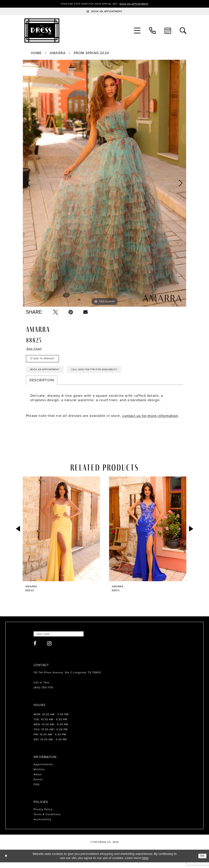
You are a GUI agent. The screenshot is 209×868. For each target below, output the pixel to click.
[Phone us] (152, 31)
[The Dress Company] (42, 31)
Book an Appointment (139, 4)
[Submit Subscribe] (88, 639)
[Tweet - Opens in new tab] (56, 312)
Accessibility (42, 825)
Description (42, 385)
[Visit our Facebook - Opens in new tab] (35, 649)
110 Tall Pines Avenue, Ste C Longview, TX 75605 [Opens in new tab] (67, 678)
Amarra (58, 53)
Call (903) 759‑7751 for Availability (107, 374)
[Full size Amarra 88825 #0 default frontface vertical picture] (104, 184)
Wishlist (39, 775)
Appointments (43, 770)
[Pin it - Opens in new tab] (71, 312)
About (38, 780)
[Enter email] (63, 639)
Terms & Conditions (47, 820)
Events (38, 785)
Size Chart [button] (36, 349)
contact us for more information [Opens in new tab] (150, 421)
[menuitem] (137, 31)
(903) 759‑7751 (44, 693)
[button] (137, 31)
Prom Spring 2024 (91, 53)
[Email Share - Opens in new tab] (86, 312)
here (145, 864)
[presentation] (61, 534)
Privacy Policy (43, 815)
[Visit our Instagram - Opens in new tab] (49, 649)
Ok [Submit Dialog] (202, 862)
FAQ (37, 790)
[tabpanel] (104, 184)
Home (36, 53)
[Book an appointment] (104, 12)
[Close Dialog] (6, 862)
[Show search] (183, 31)
